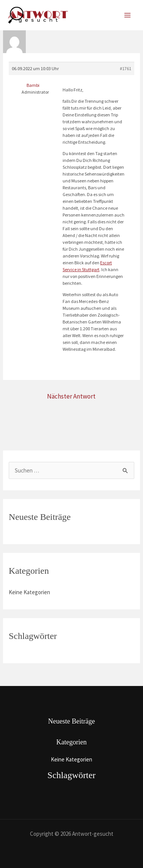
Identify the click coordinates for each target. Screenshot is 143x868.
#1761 (126, 68)
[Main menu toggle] (128, 15)
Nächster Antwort (71, 396)
